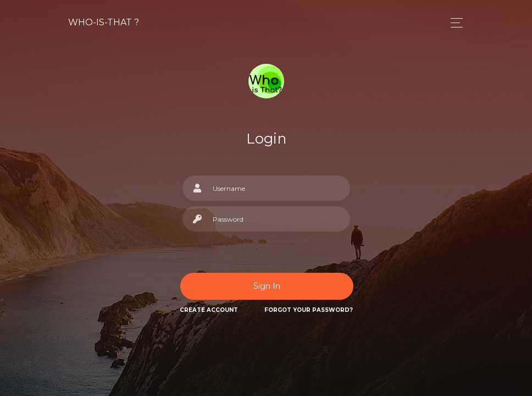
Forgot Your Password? (309, 310)
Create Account (209, 310)
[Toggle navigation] (454, 23)
